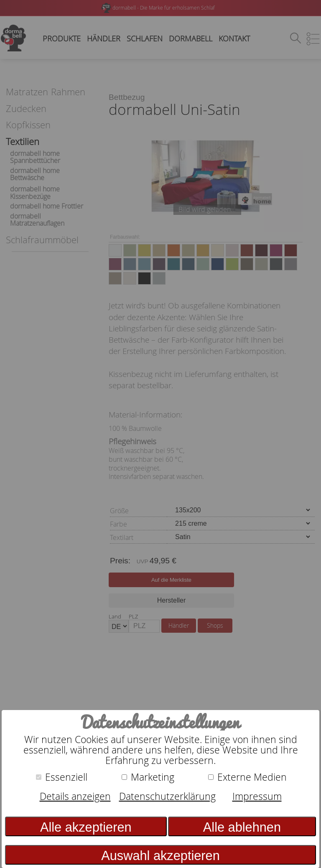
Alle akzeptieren (86, 827)
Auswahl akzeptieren (160, 856)
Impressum (257, 796)
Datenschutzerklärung (167, 796)
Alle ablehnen (242, 827)
